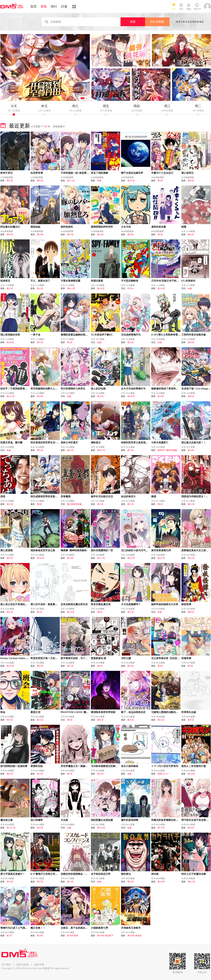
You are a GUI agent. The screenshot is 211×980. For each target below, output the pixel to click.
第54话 (10, 235)
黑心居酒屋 (6, 550)
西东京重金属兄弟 (101, 604)
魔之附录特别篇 (74, 504)
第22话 (100, 396)
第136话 (71, 612)
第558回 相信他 (134, 936)
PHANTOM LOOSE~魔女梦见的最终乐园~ (84, 712)
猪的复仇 (126, 874)
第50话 (130, 235)
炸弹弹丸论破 (189, 712)
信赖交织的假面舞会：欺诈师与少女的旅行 (84, 874)
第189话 (10, 342)
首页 (34, 6)
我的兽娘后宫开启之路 (43, 550)
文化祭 (64, 820)
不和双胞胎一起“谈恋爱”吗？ (77, 173)
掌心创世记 (187, 173)
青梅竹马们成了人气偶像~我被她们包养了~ (24, 928)
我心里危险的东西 (10, 335)
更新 (44, 6)
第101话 (10, 666)
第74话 (10, 720)
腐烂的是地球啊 (130, 820)
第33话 (130, 720)
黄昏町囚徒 (37, 766)
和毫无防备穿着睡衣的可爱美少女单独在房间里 (177, 820)
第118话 (161, 882)
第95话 (10, 774)
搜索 (133, 22)
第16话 (130, 342)
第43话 (40, 666)
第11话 (100, 504)
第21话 (130, 504)
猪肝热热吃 (67, 227)
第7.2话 (161, 828)
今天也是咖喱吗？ (131, 604)
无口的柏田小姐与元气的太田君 (138, 550)
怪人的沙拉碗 (98, 389)
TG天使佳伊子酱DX (102, 335)
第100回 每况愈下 (105, 936)
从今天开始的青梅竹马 (133, 389)
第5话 (160, 504)
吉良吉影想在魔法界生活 (74, 604)
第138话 (191, 774)
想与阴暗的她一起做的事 (14, 766)
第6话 (70, 720)
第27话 (40, 882)
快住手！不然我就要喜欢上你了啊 (19, 389)
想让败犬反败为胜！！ (194, 443)
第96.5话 (71, 288)
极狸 (154, 496)
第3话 (160, 181)
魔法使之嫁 (6, 820)
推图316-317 (163, 774)
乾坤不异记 (6, 173)
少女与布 (126, 227)
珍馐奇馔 (186, 658)
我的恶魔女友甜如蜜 (102, 820)
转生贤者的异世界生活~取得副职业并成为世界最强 (58, 443)
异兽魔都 (66, 496)
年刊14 (130, 288)
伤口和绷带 (37, 820)
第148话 (131, 396)
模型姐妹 (35, 227)
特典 (99, 181)
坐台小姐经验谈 (130, 766)
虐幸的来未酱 (159, 227)
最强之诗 (35, 712)
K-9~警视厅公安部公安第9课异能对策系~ (53, 874)
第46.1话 (101, 450)
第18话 (100, 235)
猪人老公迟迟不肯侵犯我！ (15, 604)
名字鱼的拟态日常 (101, 874)
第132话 (101, 288)
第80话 (191, 612)
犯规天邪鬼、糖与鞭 (11, 443)
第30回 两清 (73, 936)
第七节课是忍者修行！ (13, 874)
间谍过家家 (97, 281)
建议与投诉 (23, 965)
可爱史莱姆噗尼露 (71, 281)
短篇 (190, 288)
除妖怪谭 (186, 604)
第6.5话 (191, 504)
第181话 (131, 181)
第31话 (40, 828)
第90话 (191, 396)
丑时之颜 (126, 658)
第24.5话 (11, 396)
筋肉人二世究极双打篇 (194, 766)
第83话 (40, 181)
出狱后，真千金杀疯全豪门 (75, 928)
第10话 (40, 396)
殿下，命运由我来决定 (133, 712)
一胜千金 (35, 335)
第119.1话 (11, 828)
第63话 (10, 558)
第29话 (191, 181)
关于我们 (6, 965)
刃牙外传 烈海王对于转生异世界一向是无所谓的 (177, 281)
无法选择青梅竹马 (131, 335)
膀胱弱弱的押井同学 (102, 227)
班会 (3, 712)
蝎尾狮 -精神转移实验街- (74, 550)
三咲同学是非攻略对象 (194, 335)
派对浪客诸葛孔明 (161, 550)
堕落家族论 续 (99, 658)
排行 (54, 6)
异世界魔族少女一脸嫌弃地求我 (78, 766)
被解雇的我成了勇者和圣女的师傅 (170, 389)
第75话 (40, 342)
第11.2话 (71, 181)
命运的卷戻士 (128, 496)
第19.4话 (101, 828)
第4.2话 (191, 558)
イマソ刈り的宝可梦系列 (165, 766)
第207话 (161, 558)
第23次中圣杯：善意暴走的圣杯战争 (50, 604)
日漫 (64, 6)
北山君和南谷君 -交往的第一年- (168, 658)
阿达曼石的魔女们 (10, 227)
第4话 (39, 504)
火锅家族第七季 (99, 928)
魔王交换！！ (38, 928)
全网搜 (157, 22)
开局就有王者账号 (131, 928)
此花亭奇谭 (37, 173)
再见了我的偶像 (99, 173)
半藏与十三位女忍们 (162, 173)
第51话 (130, 882)
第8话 (100, 612)
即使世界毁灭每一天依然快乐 (46, 658)
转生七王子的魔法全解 (194, 874)
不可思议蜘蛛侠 (130, 281)
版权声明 (39, 965)
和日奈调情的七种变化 (73, 389)
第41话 (70, 235)
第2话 (160, 235)
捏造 (3, 496)
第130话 (161, 288)
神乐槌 (155, 874)
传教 (129, 774)
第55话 (10, 181)
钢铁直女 (96, 443)
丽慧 (184, 227)
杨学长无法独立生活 (102, 496)
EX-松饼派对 (188, 281)
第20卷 (40, 235)
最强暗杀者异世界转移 (103, 712)
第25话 (40, 288)
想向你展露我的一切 (102, 550)
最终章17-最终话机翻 (167, 450)
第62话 (191, 235)
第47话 (70, 450)
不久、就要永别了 (40, 281)
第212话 (191, 882)
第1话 (70, 342)
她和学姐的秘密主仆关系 (165, 604)
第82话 (100, 720)
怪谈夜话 (5, 281)
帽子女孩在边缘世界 (132, 173)
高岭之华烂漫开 (69, 443)
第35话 (10, 288)
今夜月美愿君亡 (160, 443)
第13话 (130, 450)
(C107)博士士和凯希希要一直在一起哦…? (174, 335)
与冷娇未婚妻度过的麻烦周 (106, 766)
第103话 (41, 558)
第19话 (161, 396)
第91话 (40, 450)
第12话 (40, 720)
